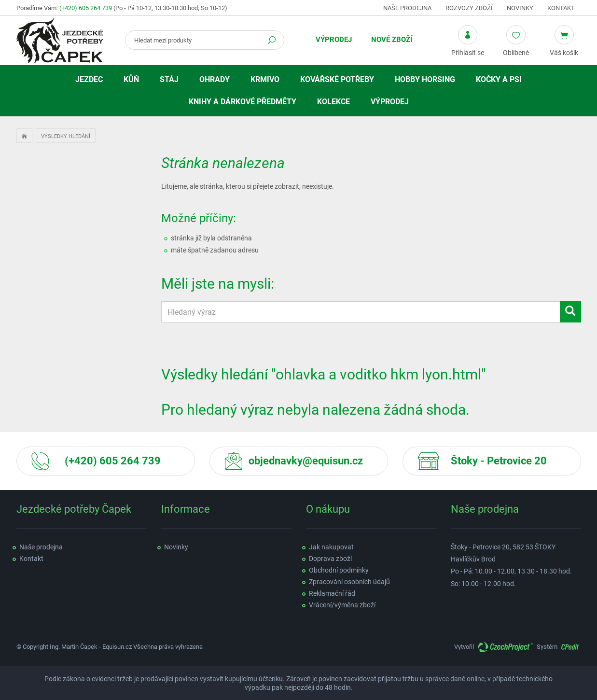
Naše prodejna (407, 8)
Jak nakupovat (331, 547)
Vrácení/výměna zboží (342, 605)
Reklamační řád (332, 593)
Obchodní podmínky (339, 570)
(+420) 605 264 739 (86, 8)
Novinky (520, 8)
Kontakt (561, 8)
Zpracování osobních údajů (349, 582)
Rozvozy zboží (469, 8)
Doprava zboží (330, 559)
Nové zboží (392, 40)
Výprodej (334, 40)
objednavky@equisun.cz (306, 461)
